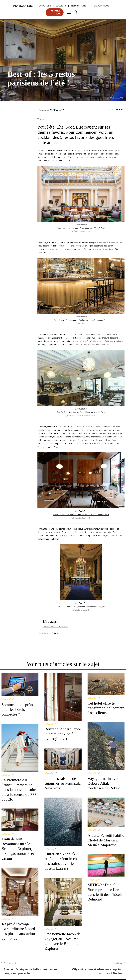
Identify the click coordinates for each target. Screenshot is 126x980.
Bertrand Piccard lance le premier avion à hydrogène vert (63, 734)
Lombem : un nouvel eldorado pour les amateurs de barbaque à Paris (81, 514)
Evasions (61, 6)
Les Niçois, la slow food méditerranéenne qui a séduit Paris (81, 412)
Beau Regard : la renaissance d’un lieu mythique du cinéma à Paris (81, 320)
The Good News (100, 6)
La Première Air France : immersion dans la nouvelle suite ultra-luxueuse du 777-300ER (20, 790)
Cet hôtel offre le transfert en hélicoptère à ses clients (106, 708)
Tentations (44, 6)
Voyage (12, 65)
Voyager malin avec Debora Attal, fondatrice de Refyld (104, 783)
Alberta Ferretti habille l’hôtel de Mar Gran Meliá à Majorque (106, 840)
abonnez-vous (56, 12)
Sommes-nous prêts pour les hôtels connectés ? (17, 709)
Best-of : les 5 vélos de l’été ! (55, 626)
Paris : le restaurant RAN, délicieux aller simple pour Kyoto (81, 607)
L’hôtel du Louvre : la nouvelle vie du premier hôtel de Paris (81, 228)
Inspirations (78, 6)
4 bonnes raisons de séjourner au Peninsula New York (63, 783)
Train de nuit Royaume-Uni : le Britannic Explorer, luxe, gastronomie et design (18, 849)
